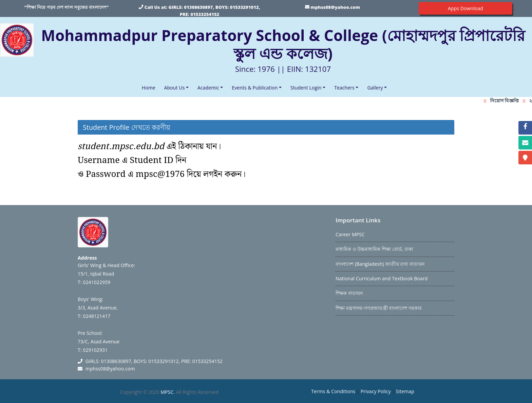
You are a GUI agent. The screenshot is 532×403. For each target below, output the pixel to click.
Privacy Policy (376, 391)
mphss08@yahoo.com (335, 7)
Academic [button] (208, 88)
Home (150, 87)
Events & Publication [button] (255, 88)
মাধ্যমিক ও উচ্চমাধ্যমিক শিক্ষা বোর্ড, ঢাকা (374, 249)
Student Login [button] (306, 88)
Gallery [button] (375, 88)
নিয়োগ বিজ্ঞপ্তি (506, 100)
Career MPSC (350, 234)
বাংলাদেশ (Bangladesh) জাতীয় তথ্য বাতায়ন (380, 264)
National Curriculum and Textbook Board (382, 278)
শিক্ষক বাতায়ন (349, 293)
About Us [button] (175, 88)
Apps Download (465, 8)
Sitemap (405, 391)
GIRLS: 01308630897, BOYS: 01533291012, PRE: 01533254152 (154, 361)
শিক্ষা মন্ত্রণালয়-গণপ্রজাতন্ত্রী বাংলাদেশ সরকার (379, 308)
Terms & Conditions (333, 391)
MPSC (167, 392)
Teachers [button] (344, 88)
